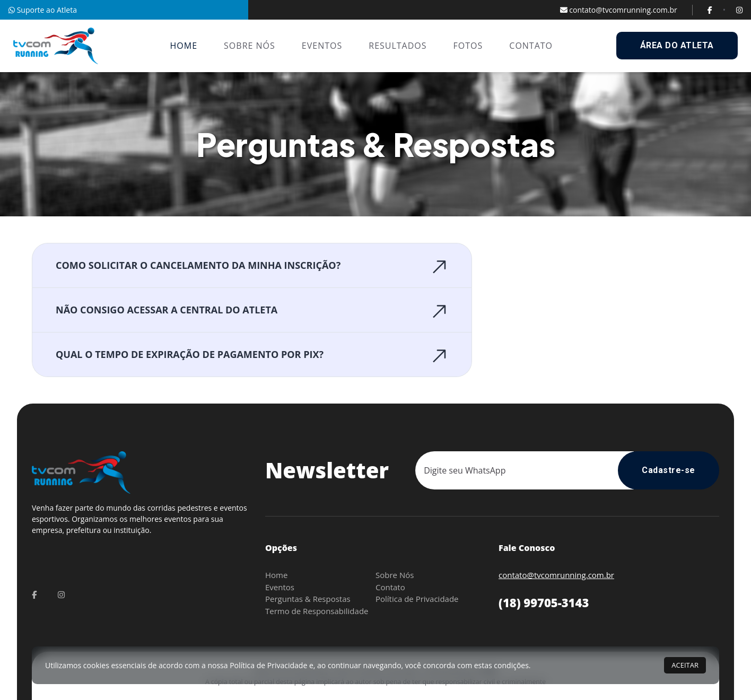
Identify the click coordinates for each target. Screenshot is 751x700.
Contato (390, 587)
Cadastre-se (669, 470)
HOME (184, 46)
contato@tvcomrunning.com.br (619, 10)
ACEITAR (685, 665)
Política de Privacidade (417, 599)
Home (276, 575)
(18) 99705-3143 (544, 602)
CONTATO (531, 46)
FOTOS (468, 46)
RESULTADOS (398, 46)
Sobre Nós (395, 575)
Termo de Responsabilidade (317, 611)
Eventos (280, 587)
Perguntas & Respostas (308, 599)
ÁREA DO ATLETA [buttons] (677, 45)
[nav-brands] (56, 46)
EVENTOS (322, 46)
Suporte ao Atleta (43, 10)
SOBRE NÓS (250, 46)
